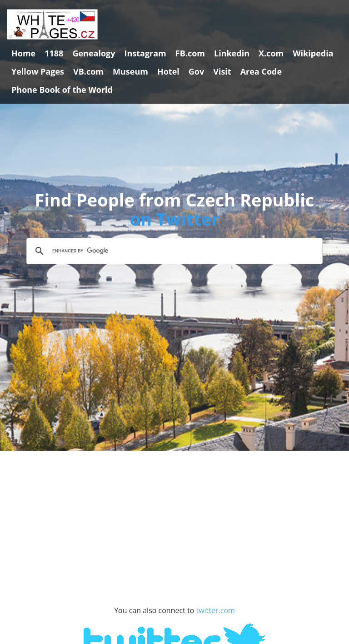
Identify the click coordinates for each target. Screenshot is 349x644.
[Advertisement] (174, 541)
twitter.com (215, 610)
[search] (173, 251)
